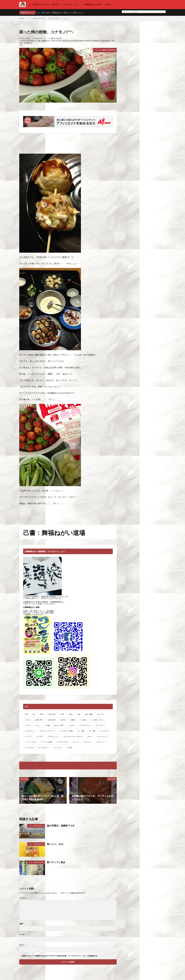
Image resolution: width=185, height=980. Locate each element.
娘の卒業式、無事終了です (61, 826)
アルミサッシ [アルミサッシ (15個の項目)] (101, 725)
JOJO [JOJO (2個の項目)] (42, 714)
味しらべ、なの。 (56, 844)
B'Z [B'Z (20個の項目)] (27, 714)
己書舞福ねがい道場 (92, 4)
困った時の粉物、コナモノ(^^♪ (59, 18)
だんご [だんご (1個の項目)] (28, 725)
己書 (43, 13)
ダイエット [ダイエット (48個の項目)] (88, 742)
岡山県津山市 (32, 41)
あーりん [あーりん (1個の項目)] (101, 714)
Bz (20, 41)
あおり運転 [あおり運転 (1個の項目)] (89, 714)
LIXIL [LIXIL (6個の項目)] (63, 714)
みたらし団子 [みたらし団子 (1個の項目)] (59, 725)
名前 (22, 924)
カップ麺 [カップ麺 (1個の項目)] (81, 731)
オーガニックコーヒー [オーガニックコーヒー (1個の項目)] (48, 731)
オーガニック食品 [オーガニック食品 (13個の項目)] (67, 731)
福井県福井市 (106, 41)
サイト (22, 945)
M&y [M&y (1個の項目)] (71, 714)
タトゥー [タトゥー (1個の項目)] (76, 742)
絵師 (48, 13)
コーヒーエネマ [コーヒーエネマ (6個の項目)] (31, 742)
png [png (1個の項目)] (79, 714)
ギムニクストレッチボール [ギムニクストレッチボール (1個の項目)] (73, 736)
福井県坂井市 (96, 41)
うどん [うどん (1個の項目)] (28, 720)
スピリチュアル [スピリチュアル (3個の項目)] (63, 742)
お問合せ (108, 4)
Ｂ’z (38, 13)
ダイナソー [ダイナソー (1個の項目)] (101, 742)
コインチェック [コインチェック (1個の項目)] (103, 736)
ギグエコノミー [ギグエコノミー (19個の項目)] (53, 736)
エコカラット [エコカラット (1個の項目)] (30, 731)
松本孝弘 (59, 41)
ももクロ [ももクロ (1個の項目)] (72, 725)
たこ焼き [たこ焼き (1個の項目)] (83, 720)
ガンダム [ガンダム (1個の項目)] (40, 736)
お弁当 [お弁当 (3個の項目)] (63, 720)
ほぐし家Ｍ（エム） (72, 4)
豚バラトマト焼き (56, 862)
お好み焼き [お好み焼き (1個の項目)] (52, 720)
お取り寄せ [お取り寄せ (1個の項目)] (39, 720)
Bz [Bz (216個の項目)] (34, 714)
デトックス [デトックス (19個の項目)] (58, 748)
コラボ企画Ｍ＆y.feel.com (39, 4)
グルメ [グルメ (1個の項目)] (90, 736)
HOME (22, 18)
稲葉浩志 (29, 43)
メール (23, 934)
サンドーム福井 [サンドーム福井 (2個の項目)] (47, 742)
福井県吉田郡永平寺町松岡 (82, 41)
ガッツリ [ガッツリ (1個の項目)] (29, 736)
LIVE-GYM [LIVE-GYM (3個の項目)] (52, 714)
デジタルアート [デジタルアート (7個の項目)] (44, 748)
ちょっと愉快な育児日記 (36, 18)
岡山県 (24, 41)
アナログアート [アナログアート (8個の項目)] (86, 725)
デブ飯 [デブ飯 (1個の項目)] (69, 748)
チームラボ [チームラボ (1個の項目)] (30, 748)
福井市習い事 (67, 41)
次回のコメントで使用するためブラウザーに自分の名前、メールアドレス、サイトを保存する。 (60, 956)
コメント (23, 898)
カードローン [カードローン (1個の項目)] (105, 731)
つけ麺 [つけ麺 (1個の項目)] (47, 725)
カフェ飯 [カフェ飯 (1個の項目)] (92, 731)
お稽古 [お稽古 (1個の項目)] (73, 720)
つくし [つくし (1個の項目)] (38, 725)
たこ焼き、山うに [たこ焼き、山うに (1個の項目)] (98, 720)
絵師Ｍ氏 (55, 4)
